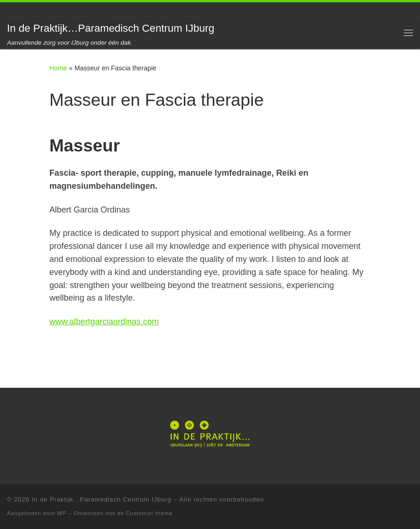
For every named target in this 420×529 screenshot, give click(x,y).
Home (58, 68)
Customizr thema (149, 513)
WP (62, 513)
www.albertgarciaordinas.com (104, 322)
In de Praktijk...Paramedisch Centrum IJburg (102, 499)
